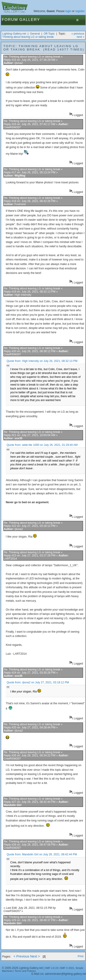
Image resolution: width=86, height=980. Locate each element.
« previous (78, 34)
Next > (35, 956)
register (80, 11)
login (68, 11)
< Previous (21, 956)
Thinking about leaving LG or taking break (28, 37)
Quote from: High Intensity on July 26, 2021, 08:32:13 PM (42, 361)
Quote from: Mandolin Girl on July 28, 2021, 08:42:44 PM (42, 854)
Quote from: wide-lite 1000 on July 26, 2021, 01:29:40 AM (42, 445)
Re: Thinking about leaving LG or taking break (32, 57)
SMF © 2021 (67, 968)
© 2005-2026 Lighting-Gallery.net (22, 968)
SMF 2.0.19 (52, 968)
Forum (10, 20)
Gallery (30, 20)
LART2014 (10, 559)
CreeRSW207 (12, 127)
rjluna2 (19, 63)
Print (81, 956)
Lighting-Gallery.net (14, 34)
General (35, 34)
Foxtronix (20, 204)
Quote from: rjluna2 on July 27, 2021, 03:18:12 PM (38, 682)
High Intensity (23, 295)
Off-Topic (49, 34)
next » (80, 37)
